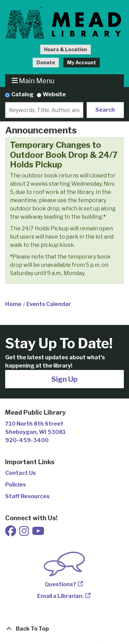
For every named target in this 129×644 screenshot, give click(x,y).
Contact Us (20, 473)
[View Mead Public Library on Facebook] (11, 533)
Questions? (60, 584)
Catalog (22, 94)
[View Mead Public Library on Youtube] (38, 533)
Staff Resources (27, 496)
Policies (15, 485)
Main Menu (33, 81)
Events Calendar (49, 304)
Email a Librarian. (60, 596)
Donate (46, 62)
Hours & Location (66, 49)
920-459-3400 (27, 440)
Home (13, 304)
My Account (82, 62)
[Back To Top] (64, 629)
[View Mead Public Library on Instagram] (25, 533)
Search (105, 110)
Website (54, 94)
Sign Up (64, 379)
